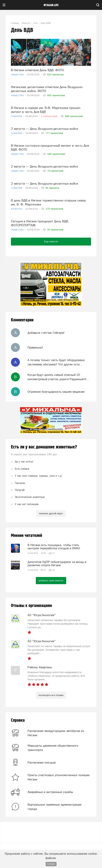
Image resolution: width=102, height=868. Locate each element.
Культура (17, 209)
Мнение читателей (26, 536)
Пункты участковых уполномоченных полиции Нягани (59, 777)
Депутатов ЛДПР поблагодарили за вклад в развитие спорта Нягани (57, 564)
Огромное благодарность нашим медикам (56, 392)
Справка (18, 720)
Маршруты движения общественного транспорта (53, 748)
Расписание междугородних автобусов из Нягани (56, 733)
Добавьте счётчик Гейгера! (46, 333)
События (17, 116)
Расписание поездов (42, 762)
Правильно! (35, 347)
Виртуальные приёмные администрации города (54, 807)
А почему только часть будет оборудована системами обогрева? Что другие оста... (56, 362)
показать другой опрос (51, 513)
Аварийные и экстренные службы (50, 792)
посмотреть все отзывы (51, 695)
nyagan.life (51, 5)
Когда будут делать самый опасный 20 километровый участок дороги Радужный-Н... (58, 377)
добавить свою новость (51, 580)
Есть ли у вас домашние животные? (44, 447)
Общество (18, 75)
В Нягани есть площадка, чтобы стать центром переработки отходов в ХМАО (54, 547)
